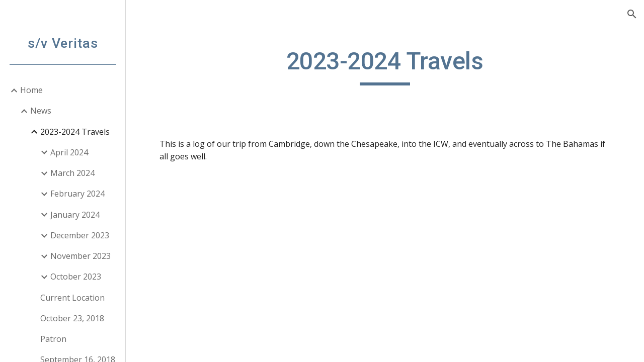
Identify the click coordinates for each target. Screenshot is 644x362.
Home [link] (31, 90)
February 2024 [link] (77, 194)
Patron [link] (53, 339)
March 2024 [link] (72, 173)
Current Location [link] (72, 298)
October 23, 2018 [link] (72, 318)
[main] (385, 66)
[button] (632, 14)
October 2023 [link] (76, 277)
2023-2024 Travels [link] (75, 132)
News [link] (41, 111)
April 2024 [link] (69, 152)
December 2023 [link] (80, 235)
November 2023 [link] (80, 256)
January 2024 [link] (75, 215)
